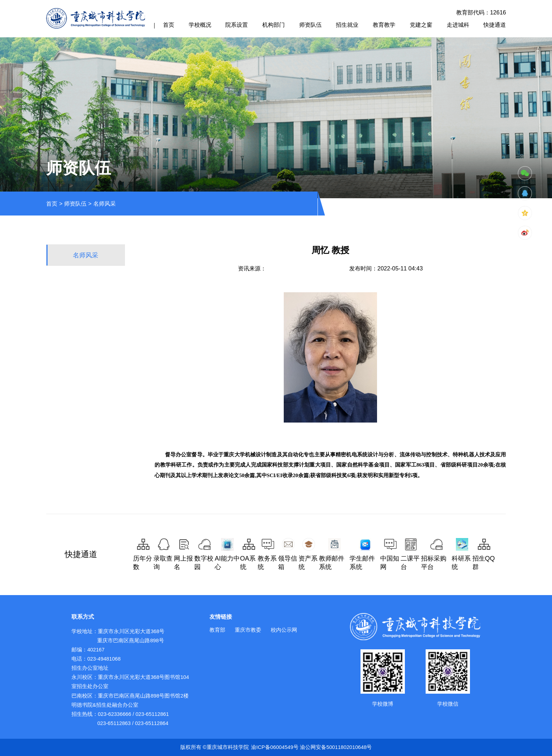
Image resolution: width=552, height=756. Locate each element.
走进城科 (458, 25)
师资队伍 (310, 25)
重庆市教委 (248, 630)
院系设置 (237, 25)
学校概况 (200, 25)
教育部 (217, 630)
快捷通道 (495, 25)
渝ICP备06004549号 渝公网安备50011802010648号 (311, 747)
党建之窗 (421, 25)
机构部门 (274, 25)
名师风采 (105, 204)
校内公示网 (284, 630)
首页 (169, 25)
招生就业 (347, 25)
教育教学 (384, 25)
